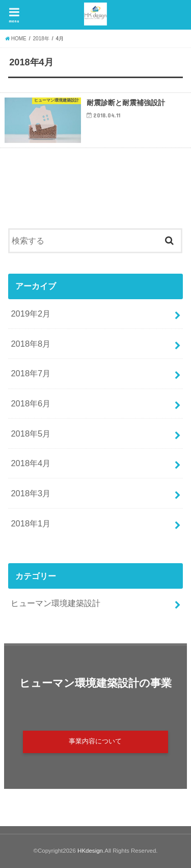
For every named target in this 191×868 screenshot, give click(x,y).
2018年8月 (31, 344)
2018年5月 (31, 433)
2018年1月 (31, 523)
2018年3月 (31, 493)
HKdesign (90, 851)
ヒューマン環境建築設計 (56, 603)
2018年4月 (31, 463)
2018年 (41, 39)
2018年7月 (31, 373)
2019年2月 (31, 314)
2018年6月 (31, 403)
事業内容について (95, 741)
